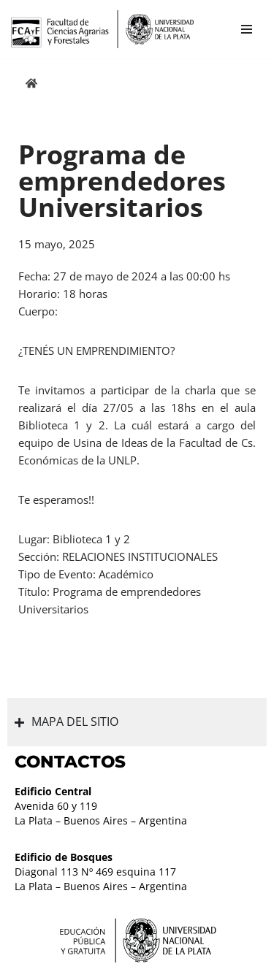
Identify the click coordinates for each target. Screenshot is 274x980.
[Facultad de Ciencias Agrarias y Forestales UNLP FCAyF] (102, 29)
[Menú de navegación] (247, 29)
